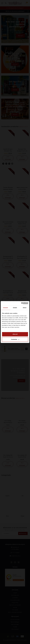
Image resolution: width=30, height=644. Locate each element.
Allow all (15, 334)
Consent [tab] (5, 308)
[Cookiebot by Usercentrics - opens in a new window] (21, 303)
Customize (15, 339)
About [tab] (25, 308)
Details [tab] (15, 308)
